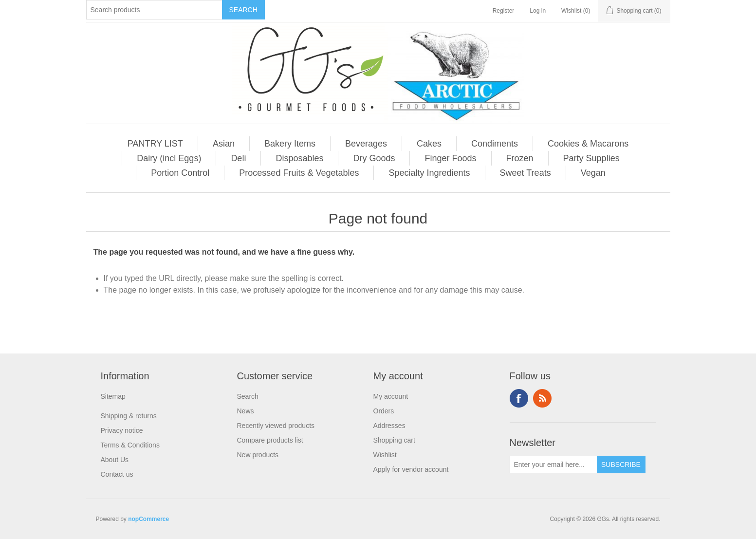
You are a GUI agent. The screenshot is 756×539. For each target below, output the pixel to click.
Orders (384, 411)
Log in (538, 11)
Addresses (389, 426)
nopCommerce (148, 519)
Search (248, 396)
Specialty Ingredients (429, 173)
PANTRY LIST (155, 144)
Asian (224, 144)
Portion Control (180, 173)
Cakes (429, 144)
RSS (542, 398)
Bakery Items (290, 144)
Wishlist (385, 455)
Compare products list (270, 440)
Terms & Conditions (130, 445)
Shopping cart (394, 440)
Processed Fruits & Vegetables (299, 173)
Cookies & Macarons (588, 144)
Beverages (366, 144)
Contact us (117, 474)
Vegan (593, 173)
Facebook (519, 398)
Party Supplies (591, 158)
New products (258, 455)
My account (391, 396)
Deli (238, 158)
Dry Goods (374, 158)
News (246, 411)
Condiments (495, 144)
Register (504, 11)
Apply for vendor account (411, 469)
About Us (115, 460)
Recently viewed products (276, 426)
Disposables (299, 158)
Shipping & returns (129, 416)
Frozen (520, 158)
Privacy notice (122, 430)
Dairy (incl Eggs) (169, 158)
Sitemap (113, 396)
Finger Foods (450, 158)
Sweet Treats (526, 173)
